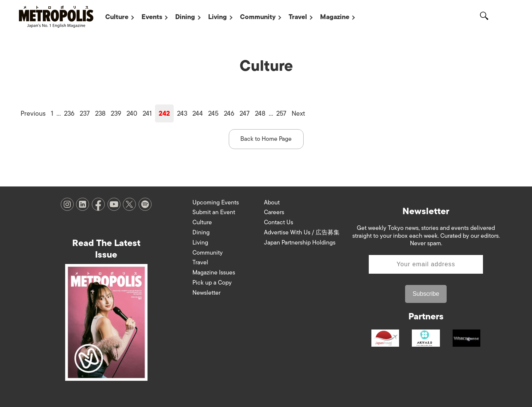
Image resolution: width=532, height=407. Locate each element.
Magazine (335, 17)
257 (281, 113)
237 (85, 113)
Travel (298, 17)
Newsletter (206, 293)
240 (132, 113)
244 (198, 113)
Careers (274, 212)
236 (69, 113)
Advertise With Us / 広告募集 (302, 233)
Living (218, 17)
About (272, 203)
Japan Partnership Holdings (300, 243)
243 (182, 113)
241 (147, 113)
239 (116, 113)
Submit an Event (214, 212)
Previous (33, 113)
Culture (117, 17)
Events (152, 17)
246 (229, 113)
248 (260, 113)
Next (298, 113)
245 (213, 113)
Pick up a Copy (212, 283)
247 (245, 113)
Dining (185, 17)
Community (258, 17)
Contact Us (279, 222)
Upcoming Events (216, 203)
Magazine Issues (214, 273)
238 (100, 113)
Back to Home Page (266, 139)
